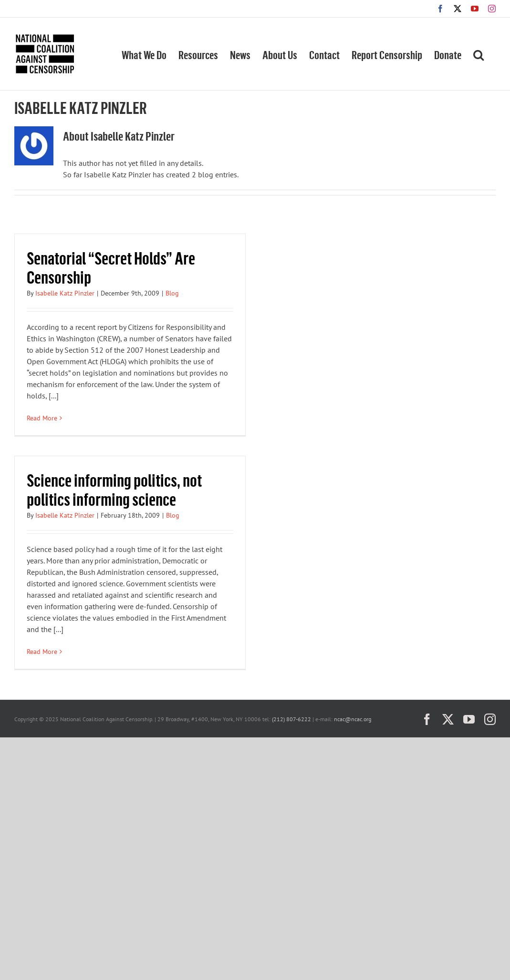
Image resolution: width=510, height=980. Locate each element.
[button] (479, 54)
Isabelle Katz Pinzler (65, 293)
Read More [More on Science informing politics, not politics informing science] (42, 652)
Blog (172, 293)
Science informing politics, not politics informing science (114, 489)
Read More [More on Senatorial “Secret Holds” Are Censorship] (42, 418)
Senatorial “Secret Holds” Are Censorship (111, 267)
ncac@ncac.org (353, 719)
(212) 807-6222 (291, 719)
